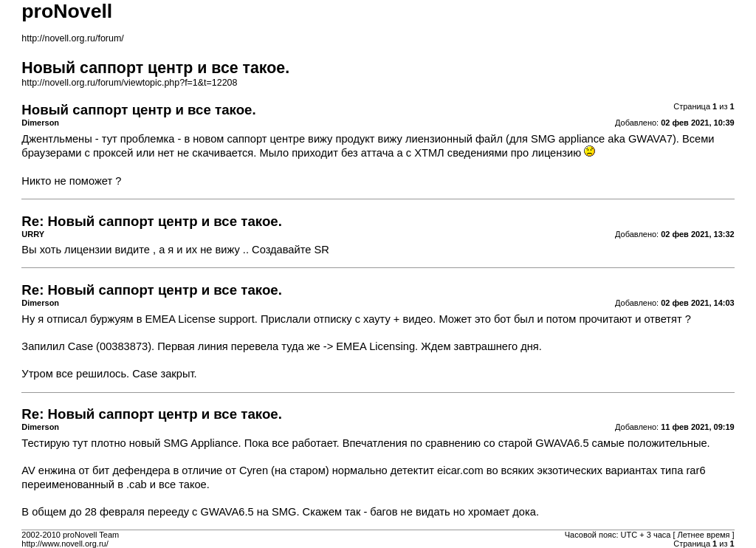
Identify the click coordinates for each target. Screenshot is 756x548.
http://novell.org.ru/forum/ (72, 38)
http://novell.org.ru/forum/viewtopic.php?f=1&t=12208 (129, 83)
